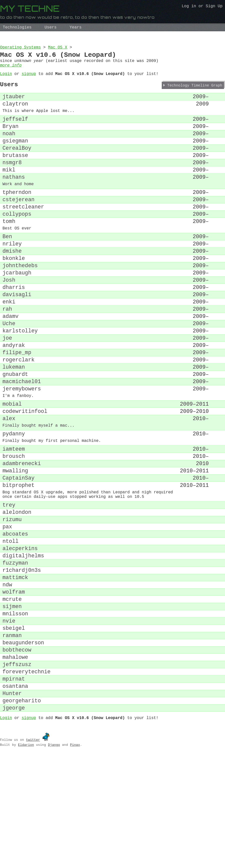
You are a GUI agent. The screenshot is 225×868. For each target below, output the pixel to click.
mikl (9, 190)
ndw (7, 674)
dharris (14, 327)
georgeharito (22, 810)
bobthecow (17, 751)
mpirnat (14, 785)
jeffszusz (17, 768)
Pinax (75, 857)
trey (9, 581)
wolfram (14, 683)
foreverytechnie (26, 776)
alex (9, 480)
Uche (9, 369)
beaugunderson (23, 742)
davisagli (17, 335)
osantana (15, 793)
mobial (12, 463)
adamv (10, 361)
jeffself (15, 130)
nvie (9, 717)
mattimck (15, 666)
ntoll (10, 623)
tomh (9, 250)
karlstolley (20, 378)
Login (6, 79)
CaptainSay (18, 549)
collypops (17, 241)
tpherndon (17, 216)
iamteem (14, 515)
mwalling (15, 541)
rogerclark (18, 412)
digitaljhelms (23, 640)
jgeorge (14, 819)
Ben (7, 267)
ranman (12, 734)
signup (29, 79)
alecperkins (20, 632)
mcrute (12, 691)
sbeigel (14, 725)
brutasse (15, 173)
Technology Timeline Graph (195, 92)
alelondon (17, 589)
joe (7, 386)
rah (7, 352)
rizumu (12, 598)
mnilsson (15, 708)
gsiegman (15, 156)
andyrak (14, 395)
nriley (12, 276)
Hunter (12, 802)
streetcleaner (23, 233)
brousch (14, 524)
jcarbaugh (17, 310)
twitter (33, 852)
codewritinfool (25, 472)
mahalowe (15, 759)
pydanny (14, 498)
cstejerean (18, 224)
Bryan (10, 139)
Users (50, 27)
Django (54, 857)
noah (9, 147)
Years (75, 27)
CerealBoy (17, 164)
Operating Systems (20, 48)
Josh (9, 318)
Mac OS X (58, 48)
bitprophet (18, 558)
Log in (189, 7)
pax (7, 606)
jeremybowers (22, 446)
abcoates (15, 615)
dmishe (12, 284)
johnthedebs (20, 301)
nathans (14, 198)
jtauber (14, 104)
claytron (15, 113)
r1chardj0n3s (22, 657)
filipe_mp (17, 403)
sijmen (12, 700)
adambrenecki (22, 532)
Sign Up (214, 7)
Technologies (17, 27)
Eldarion (26, 857)
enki (9, 344)
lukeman (14, 420)
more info (11, 69)
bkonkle (14, 293)
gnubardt (15, 429)
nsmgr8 (12, 181)
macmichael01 (22, 437)
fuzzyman (15, 649)
